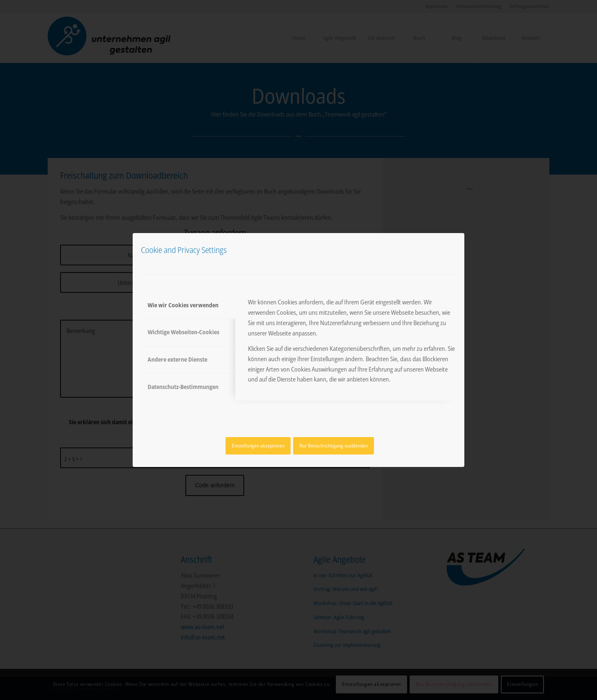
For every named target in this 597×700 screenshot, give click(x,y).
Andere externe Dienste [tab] (177, 359)
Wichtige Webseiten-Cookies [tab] (183, 332)
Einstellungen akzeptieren (258, 446)
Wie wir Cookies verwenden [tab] (183, 305)
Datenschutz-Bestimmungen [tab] (183, 387)
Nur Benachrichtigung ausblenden (334, 446)
